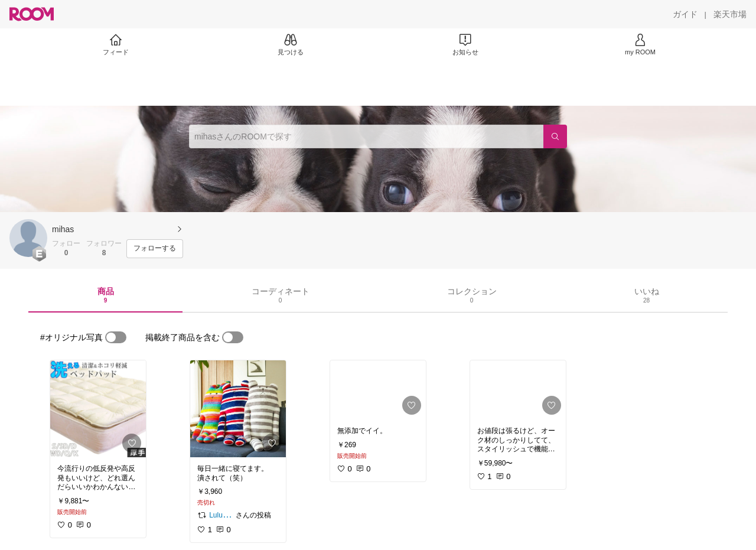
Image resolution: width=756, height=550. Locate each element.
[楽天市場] (730, 14)
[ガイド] (685, 14)
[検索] (555, 136)
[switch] (116, 337)
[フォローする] (155, 249)
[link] (98, 409)
